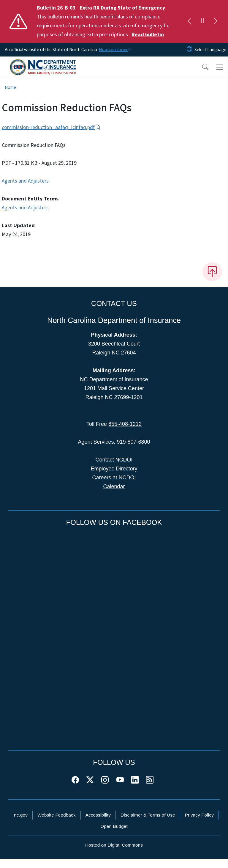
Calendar (114, 486)
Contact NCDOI (114, 460)
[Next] (216, 21)
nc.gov (21, 815)
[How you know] (115, 50)
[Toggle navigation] (220, 67)
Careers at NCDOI (114, 478)
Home (10, 87)
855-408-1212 (125, 424)
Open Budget (114, 826)
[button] (201, 67)
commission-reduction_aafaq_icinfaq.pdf (51, 127)
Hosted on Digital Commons (114, 845)
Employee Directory (114, 469)
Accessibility (98, 815)
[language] (210, 50)
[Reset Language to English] (189, 50)
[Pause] (202, 21)
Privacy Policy (199, 815)
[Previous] (189, 21)
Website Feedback (57, 815)
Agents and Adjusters (25, 181)
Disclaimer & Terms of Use (148, 815)
